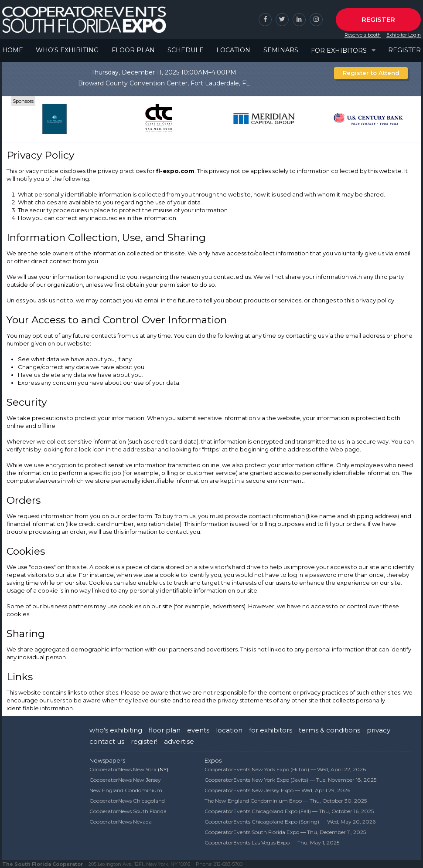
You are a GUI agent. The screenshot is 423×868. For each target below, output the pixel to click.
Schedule (186, 50)
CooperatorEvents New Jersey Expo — (277, 790)
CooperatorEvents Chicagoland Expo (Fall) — (289, 811)
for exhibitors (271, 730)
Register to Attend (371, 73)
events (198, 730)
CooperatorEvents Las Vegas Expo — (272, 843)
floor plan (165, 730)
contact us (107, 741)
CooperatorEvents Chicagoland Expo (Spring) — (290, 822)
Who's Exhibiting (67, 50)
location (229, 730)
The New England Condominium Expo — (286, 801)
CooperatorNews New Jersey (125, 780)
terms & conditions (329, 730)
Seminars (281, 50)
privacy (379, 730)
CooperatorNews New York (123, 769)
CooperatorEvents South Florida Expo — (285, 832)
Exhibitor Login (404, 35)
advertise (179, 741)
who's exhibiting (116, 730)
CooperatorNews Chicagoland (127, 801)
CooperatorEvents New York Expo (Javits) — (290, 780)
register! (144, 741)
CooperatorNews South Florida (128, 811)
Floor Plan (133, 50)
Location (233, 50)
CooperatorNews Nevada (121, 822)
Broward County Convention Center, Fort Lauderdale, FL (164, 83)
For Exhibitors (339, 51)
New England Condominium (126, 790)
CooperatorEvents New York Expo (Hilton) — (285, 769)
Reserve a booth (363, 35)
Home (13, 50)
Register (378, 19)
